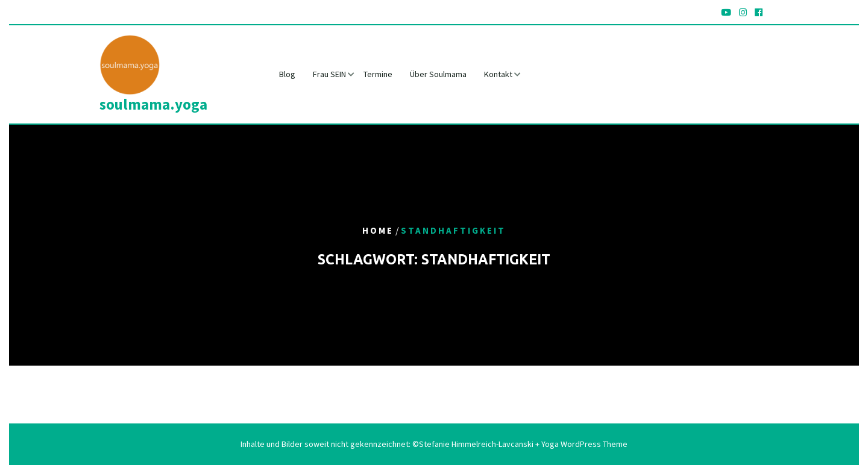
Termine (378, 74)
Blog (287, 74)
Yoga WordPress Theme (583, 444)
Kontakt (498, 74)
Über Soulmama (438, 74)
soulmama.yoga (153, 104)
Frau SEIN (329, 74)
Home (378, 231)
